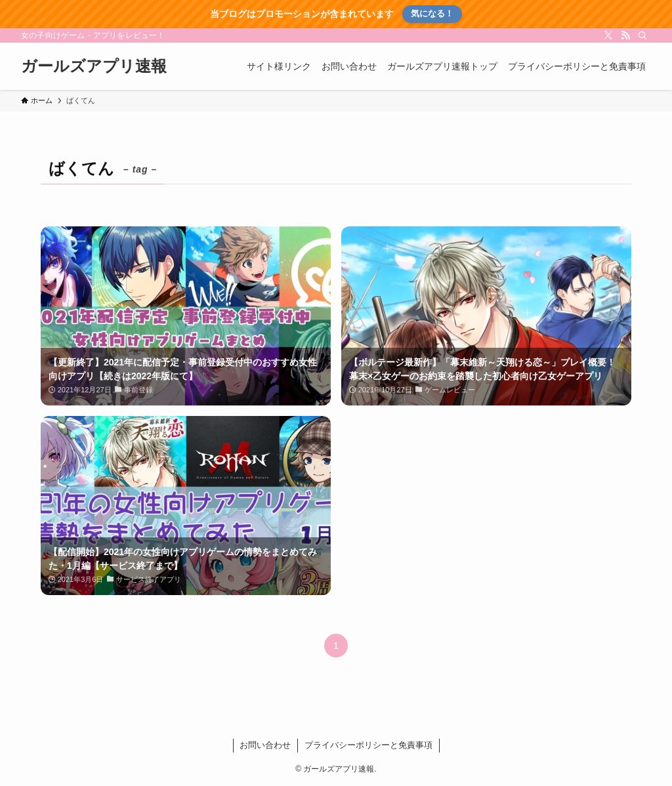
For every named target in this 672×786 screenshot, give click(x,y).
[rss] (625, 35)
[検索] (642, 35)
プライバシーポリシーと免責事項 (368, 745)
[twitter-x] (608, 35)
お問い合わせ (265, 745)
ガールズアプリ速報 (94, 66)
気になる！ (432, 13)
